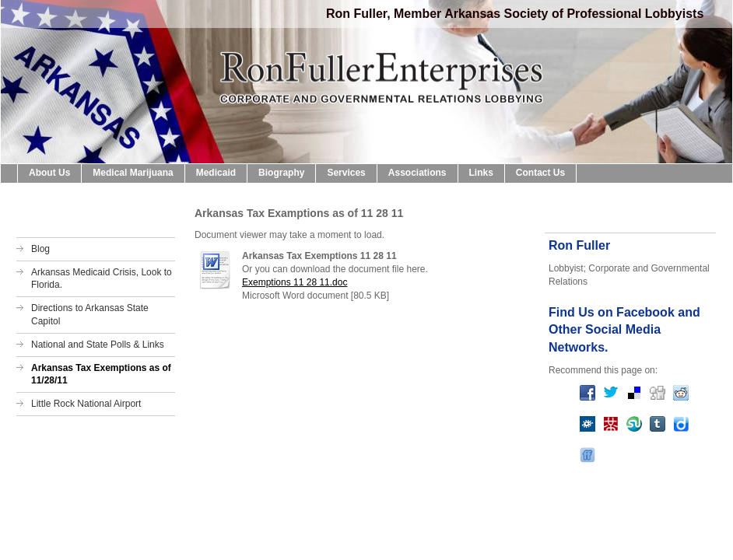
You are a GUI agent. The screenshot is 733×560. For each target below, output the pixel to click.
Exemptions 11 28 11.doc (295, 282)
